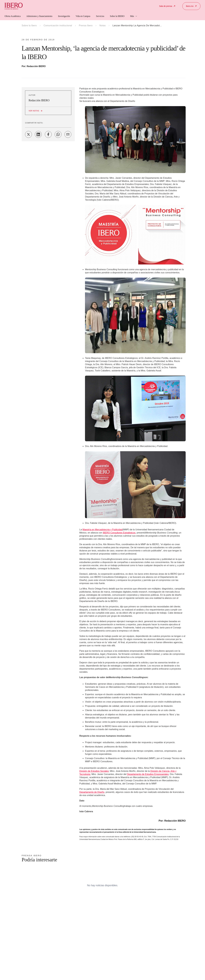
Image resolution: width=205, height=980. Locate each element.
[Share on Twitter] (28, 134)
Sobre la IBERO (117, 16)
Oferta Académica (13, 16)
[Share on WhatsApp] (58, 134)
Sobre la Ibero (29, 26)
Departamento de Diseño (92, 792)
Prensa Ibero (86, 26)
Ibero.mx (191, 6)
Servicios (100, 16)
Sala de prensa (167, 6)
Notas (102, 26)
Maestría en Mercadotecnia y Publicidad (102, 530)
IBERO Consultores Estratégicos (119, 533)
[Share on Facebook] (48, 134)
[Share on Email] (68, 134)
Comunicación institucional (58, 26)
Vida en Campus (83, 16)
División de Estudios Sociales (94, 771)
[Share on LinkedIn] (38, 134)
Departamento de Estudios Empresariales (148, 774)
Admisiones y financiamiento (39, 16)
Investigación (64, 16)
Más (134, 16)
